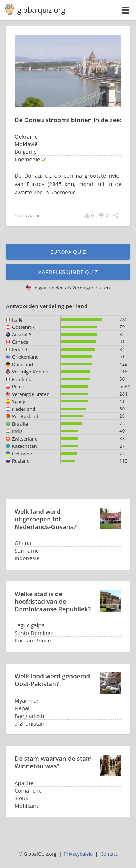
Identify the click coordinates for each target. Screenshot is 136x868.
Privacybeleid (78, 854)
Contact (109, 854)
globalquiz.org (41, 10)
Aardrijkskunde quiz (68, 272)
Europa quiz (68, 252)
